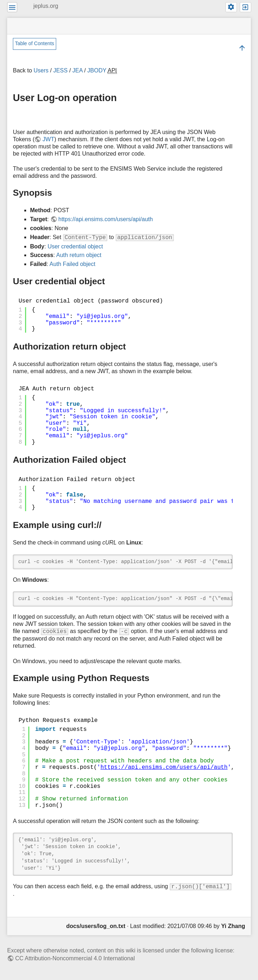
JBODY (97, 70)
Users (41, 70)
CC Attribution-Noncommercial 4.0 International (75, 958)
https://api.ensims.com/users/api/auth (106, 219)
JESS (60, 70)
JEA (77, 70)
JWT (48, 139)
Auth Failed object (72, 264)
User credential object (75, 246)
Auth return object (79, 255)
